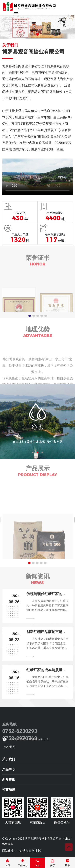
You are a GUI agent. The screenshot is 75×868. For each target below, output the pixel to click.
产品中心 (9, 769)
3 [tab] (42, 453)
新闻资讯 (9, 779)
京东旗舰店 (38, 822)
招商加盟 (9, 790)
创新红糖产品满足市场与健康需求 (46, 634)
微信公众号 (62, 822)
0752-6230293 (20, 742)
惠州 (32, 851)
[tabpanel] (37, 422)
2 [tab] (38, 453)
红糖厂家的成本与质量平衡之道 (46, 672)
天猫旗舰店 (13, 822)
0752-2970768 (20, 749)
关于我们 (9, 759)
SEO (38, 851)
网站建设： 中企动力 (15, 851)
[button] (37, 34)
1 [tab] (33, 453)
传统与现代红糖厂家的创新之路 (46, 596)
